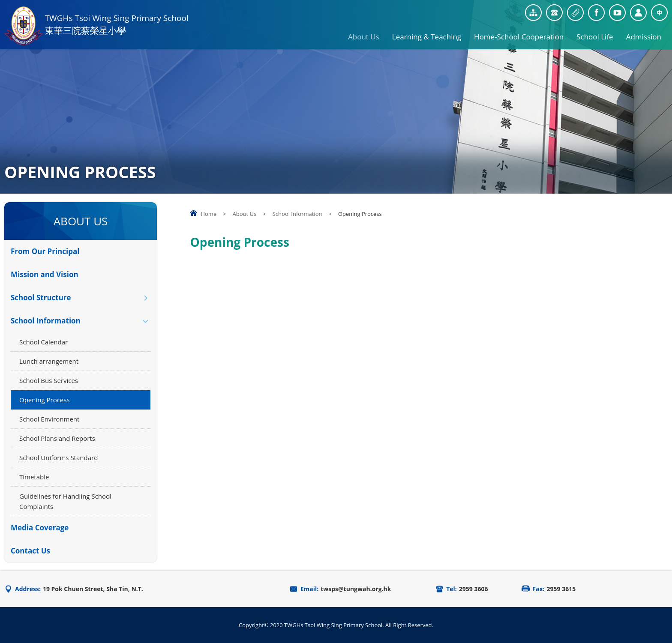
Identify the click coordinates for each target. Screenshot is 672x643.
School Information (297, 214)
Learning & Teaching (427, 33)
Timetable (34, 477)
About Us (364, 33)
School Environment (49, 419)
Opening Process (45, 400)
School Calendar (43, 342)
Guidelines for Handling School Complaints (65, 501)
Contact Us (30, 551)
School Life (595, 33)
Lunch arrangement (49, 361)
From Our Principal (45, 251)
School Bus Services (49, 380)
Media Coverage (40, 528)
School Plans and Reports (57, 438)
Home (208, 214)
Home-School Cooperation (519, 33)
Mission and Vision (45, 274)
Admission (644, 33)
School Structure (41, 298)
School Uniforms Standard (58, 458)
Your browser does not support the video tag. (429, 387)
